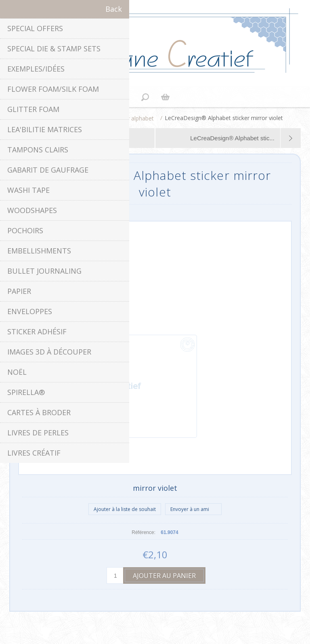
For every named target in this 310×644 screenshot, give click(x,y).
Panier (165, 97)
